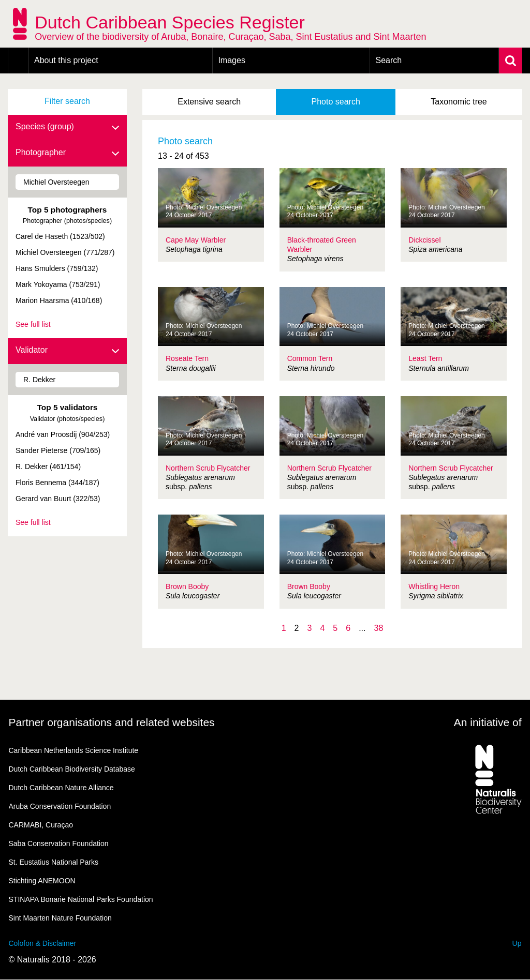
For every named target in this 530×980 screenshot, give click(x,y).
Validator (67, 351)
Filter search (67, 101)
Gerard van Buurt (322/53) (58, 499)
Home (18, 61)
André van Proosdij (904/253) (63, 434)
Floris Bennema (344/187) (57, 483)
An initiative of (488, 722)
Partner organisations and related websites (112, 722)
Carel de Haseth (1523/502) (60, 236)
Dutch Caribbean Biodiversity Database (72, 769)
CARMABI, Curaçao (41, 825)
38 (378, 628)
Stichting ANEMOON (42, 881)
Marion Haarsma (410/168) (59, 300)
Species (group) (67, 127)
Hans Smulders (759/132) (57, 268)
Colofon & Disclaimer (43, 943)
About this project (66, 60)
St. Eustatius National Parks (54, 862)
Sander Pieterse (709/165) (58, 450)
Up (517, 943)
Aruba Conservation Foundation (60, 806)
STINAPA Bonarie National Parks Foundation (81, 899)
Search (388, 60)
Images (231, 60)
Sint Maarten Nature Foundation (60, 918)
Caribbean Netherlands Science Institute (74, 750)
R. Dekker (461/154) (48, 466)
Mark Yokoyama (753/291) (58, 284)
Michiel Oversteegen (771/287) (65, 252)
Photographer (67, 153)
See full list (33, 324)
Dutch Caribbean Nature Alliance (61, 788)
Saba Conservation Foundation (59, 843)
